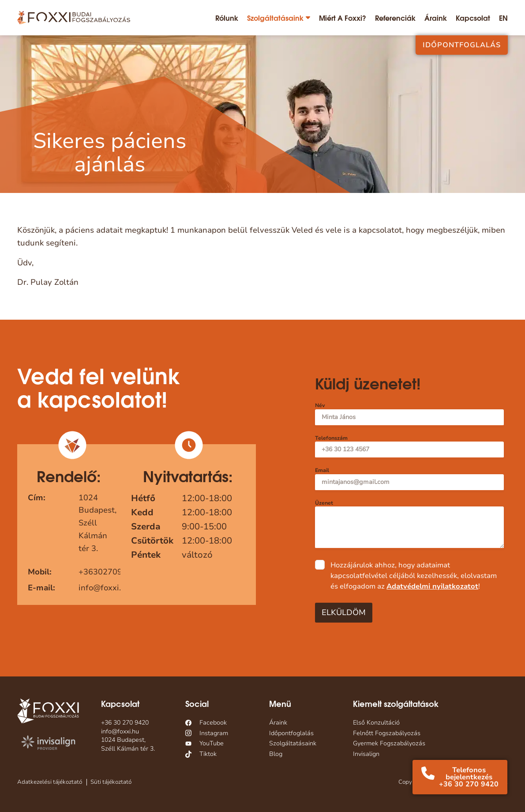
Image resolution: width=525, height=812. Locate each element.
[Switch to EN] (503, 18)
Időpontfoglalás (462, 45)
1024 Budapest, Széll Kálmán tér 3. (128, 744)
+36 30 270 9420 (125, 723)
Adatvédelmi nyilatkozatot (432, 586)
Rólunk (227, 17)
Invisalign (366, 754)
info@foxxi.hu (105, 588)
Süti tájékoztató (111, 782)
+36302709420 (108, 572)
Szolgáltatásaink (275, 17)
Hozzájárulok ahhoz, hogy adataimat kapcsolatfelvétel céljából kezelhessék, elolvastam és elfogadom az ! (414, 576)
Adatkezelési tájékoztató (50, 782)
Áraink (436, 17)
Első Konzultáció (376, 723)
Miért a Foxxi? (343, 17)
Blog (276, 754)
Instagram (214, 733)
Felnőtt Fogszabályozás (387, 733)
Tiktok (208, 754)
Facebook (213, 723)
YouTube (212, 743)
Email (322, 470)
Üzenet (324, 503)
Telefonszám (331, 438)
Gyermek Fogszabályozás (389, 743)
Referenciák (395, 17)
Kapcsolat (473, 17)
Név (320, 406)
